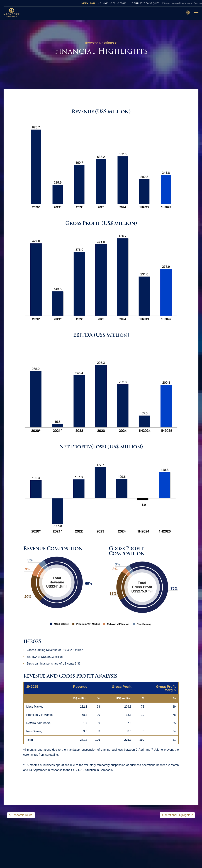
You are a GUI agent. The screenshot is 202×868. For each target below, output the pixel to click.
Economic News (22, 815)
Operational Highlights (176, 815)
